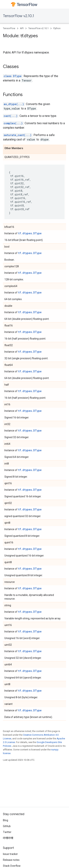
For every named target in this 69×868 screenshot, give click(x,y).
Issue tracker (10, 854)
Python (57, 28)
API (22, 28)
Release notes (11, 860)
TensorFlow (9, 28)
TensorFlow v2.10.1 (18, 16)
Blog (6, 820)
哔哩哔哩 (8, 838)
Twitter (7, 832)
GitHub (7, 826)
